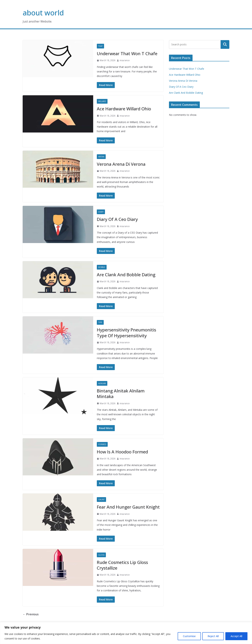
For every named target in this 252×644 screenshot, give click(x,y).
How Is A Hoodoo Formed (122, 452)
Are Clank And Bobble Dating (126, 275)
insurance (125, 60)
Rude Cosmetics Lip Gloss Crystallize (122, 565)
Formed (102, 444)
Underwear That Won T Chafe (127, 53)
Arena (101, 157)
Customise (189, 636)
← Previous (31, 614)
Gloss (101, 555)
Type (100, 322)
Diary (101, 212)
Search (225, 44)
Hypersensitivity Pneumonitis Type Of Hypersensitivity (126, 333)
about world (43, 13)
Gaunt (101, 500)
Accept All (236, 636)
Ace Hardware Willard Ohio (124, 109)
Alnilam (102, 383)
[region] (126, 633)
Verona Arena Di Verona (121, 164)
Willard (102, 101)
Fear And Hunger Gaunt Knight (128, 507)
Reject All (213, 636)
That (100, 46)
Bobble (102, 267)
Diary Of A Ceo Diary (117, 219)
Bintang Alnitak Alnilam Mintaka (121, 394)
